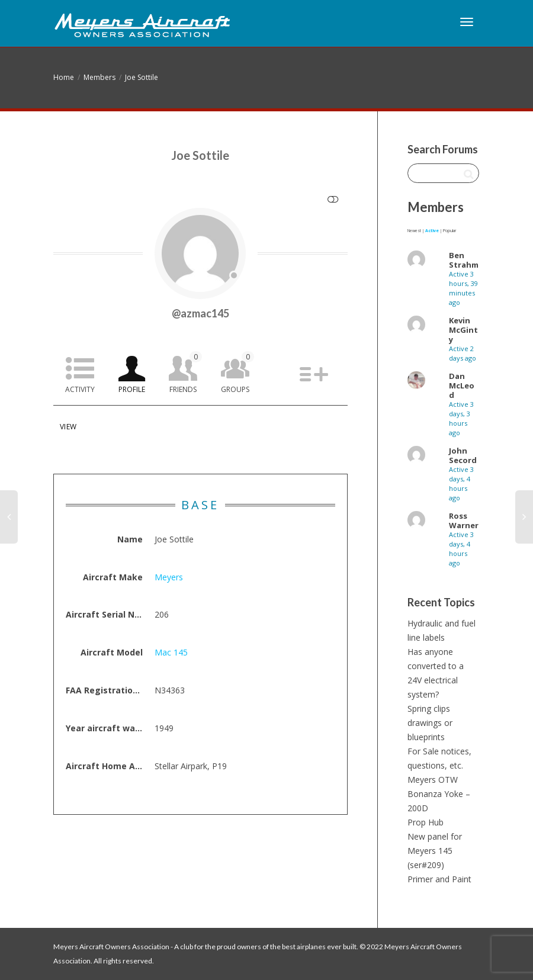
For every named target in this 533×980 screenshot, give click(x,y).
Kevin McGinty (463, 330)
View (68, 427)
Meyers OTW (433, 780)
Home (64, 77)
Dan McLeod (462, 385)
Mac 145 (171, 652)
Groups (237, 373)
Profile (132, 389)
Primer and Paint (439, 879)
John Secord (463, 455)
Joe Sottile (142, 77)
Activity (80, 389)
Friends (186, 373)
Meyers (169, 577)
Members (99, 77)
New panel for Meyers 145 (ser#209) (435, 851)
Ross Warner (464, 520)
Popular (449, 231)
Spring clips (429, 709)
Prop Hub (426, 822)
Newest (414, 231)
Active (432, 231)
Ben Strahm (464, 260)
